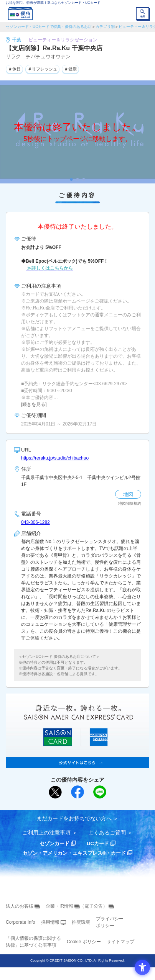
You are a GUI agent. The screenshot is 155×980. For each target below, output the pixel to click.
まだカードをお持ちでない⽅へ (74, 818)
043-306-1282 (35, 522)
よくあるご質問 (107, 833)
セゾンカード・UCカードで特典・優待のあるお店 (49, 27)
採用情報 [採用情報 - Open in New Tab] (50, 922)
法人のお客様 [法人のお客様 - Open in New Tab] (20, 906)
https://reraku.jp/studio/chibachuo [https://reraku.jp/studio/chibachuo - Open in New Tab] (55, 458)
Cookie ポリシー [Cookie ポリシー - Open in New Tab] (84, 942)
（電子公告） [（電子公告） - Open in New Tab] (94, 906)
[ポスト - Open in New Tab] (55, 792)
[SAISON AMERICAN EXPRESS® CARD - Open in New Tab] (77, 764)
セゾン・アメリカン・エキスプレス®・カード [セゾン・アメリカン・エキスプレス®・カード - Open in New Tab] (74, 853)
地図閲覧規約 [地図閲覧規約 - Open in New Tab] (130, 503)
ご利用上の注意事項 (46, 833)
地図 (128, 494)
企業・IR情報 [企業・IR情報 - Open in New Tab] (59, 906)
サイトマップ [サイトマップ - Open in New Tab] (120, 942)
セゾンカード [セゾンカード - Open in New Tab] (54, 843)
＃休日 (14, 69)
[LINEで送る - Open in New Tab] (100, 792)
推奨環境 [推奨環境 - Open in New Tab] (81, 922)
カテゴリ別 (105, 27)
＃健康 (70, 69)
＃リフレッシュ (42, 69)
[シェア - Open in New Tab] (77, 792)
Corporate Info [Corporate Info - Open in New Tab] (21, 922)
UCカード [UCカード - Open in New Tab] (98, 843)
